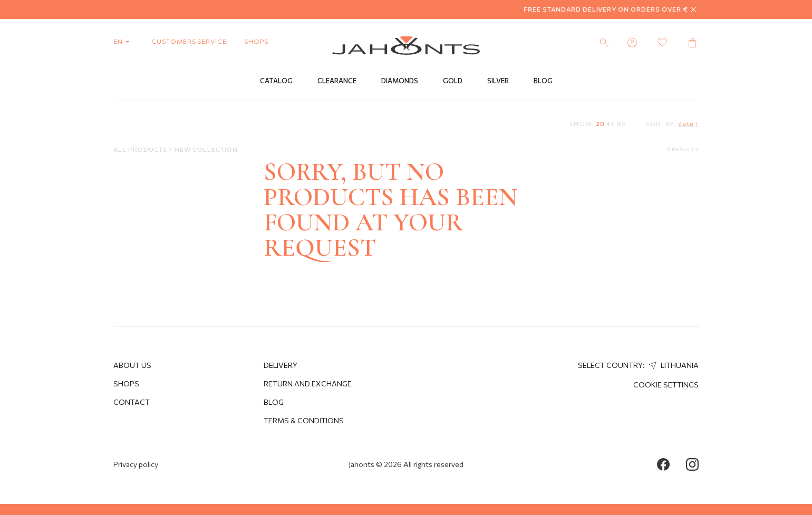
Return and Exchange (308, 383)
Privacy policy (136, 464)
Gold (453, 81)
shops (256, 41)
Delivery (281, 365)
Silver (498, 81)
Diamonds (400, 81)
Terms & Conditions (304, 420)
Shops (126, 383)
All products (141, 149)
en (124, 41)
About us (132, 365)
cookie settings (666, 385)
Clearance (337, 81)
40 (611, 123)
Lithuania (673, 365)
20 (600, 123)
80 (622, 123)
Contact (132, 402)
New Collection (206, 149)
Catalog (276, 81)
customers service (189, 41)
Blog (543, 81)
